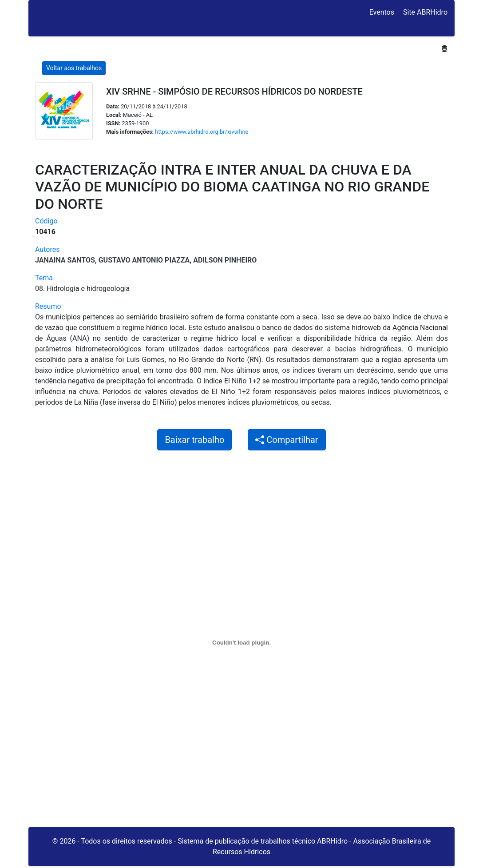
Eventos (382, 12)
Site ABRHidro (425, 12)
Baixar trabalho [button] (194, 440)
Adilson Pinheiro (225, 260)
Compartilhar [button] (287, 440)
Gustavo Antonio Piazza (144, 260)
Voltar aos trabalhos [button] (74, 68)
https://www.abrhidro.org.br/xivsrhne (202, 132)
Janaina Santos (65, 260)
